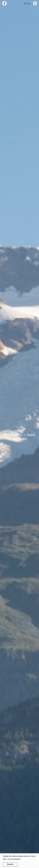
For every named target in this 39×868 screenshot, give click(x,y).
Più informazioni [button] (14, 859)
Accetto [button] (10, 864)
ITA (25, 4)
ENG (29, 4)
